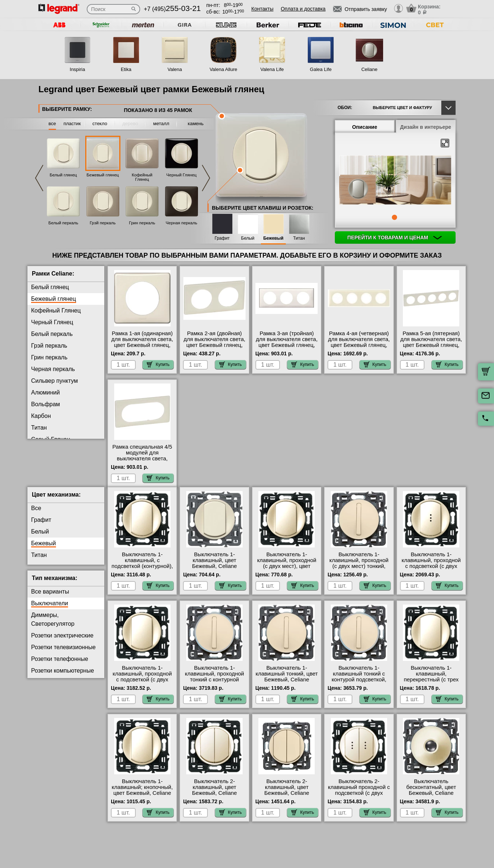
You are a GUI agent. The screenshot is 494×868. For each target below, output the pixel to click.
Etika (126, 69)
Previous (39, 178)
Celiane (369, 69)
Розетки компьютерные (63, 676)
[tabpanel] (395, 181)
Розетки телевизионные (63, 653)
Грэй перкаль (103, 223)
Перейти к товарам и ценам (394, 237)
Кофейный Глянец (142, 177)
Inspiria (78, 69)
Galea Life (321, 69)
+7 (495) (172, 9)
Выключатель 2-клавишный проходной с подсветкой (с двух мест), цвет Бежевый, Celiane (359, 799)
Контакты (262, 9)
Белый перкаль (63, 223)
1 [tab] (394, 217)
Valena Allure (224, 69)
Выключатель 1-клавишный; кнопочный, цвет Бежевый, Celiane (142, 793)
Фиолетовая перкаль (59, 451)
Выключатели (50, 609)
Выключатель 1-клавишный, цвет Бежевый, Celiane (215, 566)
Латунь (41, 463)
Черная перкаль (181, 223)
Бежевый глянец (103, 175)
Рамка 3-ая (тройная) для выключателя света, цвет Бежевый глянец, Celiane (287, 342)
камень (196, 124)
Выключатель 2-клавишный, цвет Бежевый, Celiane (215, 793)
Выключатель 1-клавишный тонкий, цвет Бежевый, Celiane (287, 680)
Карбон (41, 416)
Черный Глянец (182, 175)
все (53, 124)
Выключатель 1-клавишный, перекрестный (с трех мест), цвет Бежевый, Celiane (431, 685)
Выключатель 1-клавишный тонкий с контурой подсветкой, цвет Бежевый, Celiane (359, 682)
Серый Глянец (51, 439)
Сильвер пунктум (55, 381)
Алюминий (45, 392)
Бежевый (273, 238)
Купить (158, 364)
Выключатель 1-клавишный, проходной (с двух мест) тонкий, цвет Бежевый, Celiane (359, 569)
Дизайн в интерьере (426, 127)
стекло (100, 124)
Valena (175, 69)
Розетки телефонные (60, 665)
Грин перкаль (142, 223)
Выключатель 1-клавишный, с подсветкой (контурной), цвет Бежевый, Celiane (142, 569)
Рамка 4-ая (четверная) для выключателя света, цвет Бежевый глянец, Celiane (359, 342)
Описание (365, 127)
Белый (248, 238)
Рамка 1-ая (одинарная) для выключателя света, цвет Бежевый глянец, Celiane (142, 342)
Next (206, 178)
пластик (72, 124)
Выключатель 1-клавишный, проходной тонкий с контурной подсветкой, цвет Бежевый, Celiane (214, 685)
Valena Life (272, 69)
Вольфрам (46, 404)
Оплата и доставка (303, 9)
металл (161, 124)
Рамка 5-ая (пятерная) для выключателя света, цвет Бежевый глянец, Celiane (431, 342)
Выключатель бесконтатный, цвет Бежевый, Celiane (431, 793)
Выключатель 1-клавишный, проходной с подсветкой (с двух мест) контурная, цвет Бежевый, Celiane (142, 685)
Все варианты (50, 597)
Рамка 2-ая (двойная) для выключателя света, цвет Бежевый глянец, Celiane (215, 342)
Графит (222, 238)
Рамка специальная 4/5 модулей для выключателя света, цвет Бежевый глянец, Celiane (142, 459)
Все (36, 514)
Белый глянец (63, 175)
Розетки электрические (62, 641)
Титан (299, 238)
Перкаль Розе (50, 486)
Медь (38, 474)
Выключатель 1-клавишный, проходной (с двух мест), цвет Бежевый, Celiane (287, 569)
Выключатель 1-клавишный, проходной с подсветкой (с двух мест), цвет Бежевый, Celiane (431, 572)
